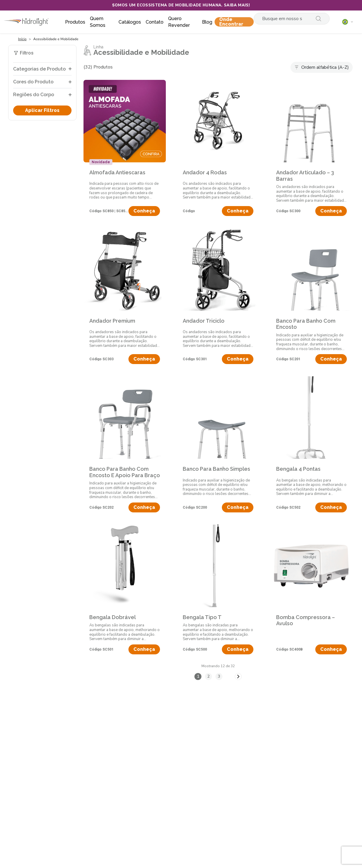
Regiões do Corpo (34, 95)
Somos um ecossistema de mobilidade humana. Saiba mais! (181, 5)
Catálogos (130, 22)
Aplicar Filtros (42, 110)
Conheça (144, 211)
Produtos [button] (75, 22)
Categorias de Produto (39, 69)
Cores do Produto (33, 82)
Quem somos (98, 22)
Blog (207, 22)
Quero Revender (179, 22)
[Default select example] (322, 67)
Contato (155, 22)
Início (22, 39)
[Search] (284, 19)
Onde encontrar (231, 22)
